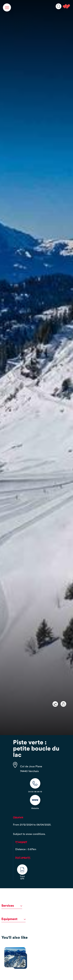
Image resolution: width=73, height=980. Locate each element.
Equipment (14, 919)
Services (12, 906)
